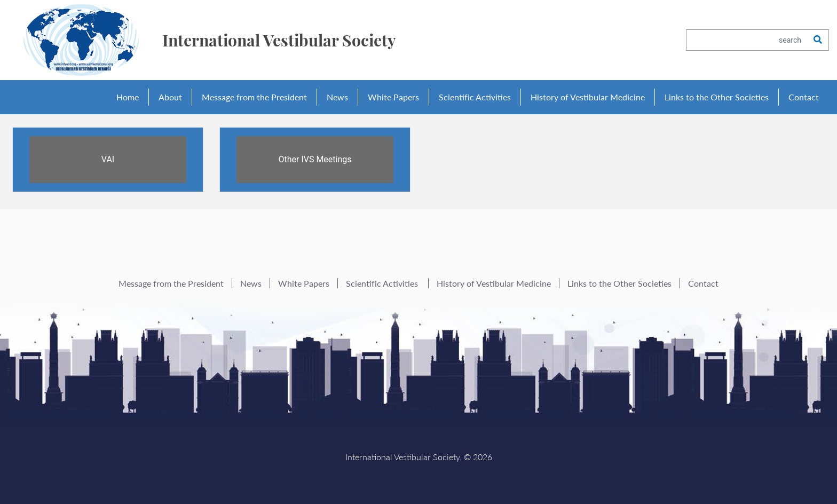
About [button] (170, 97)
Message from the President (254, 97)
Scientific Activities (383, 283)
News (337, 97)
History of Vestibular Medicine (588, 97)
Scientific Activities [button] (475, 97)
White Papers (393, 97)
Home (128, 97)
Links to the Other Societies (717, 97)
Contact (804, 97)
